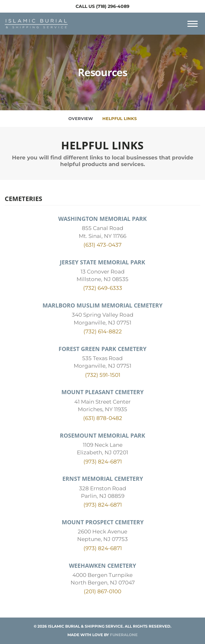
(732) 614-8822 (103, 331)
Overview (81, 118)
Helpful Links (120, 118)
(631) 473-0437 (102, 245)
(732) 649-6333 (103, 288)
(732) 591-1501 (103, 375)
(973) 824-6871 (103, 462)
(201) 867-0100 (102, 591)
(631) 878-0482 (103, 418)
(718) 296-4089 (113, 6)
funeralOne (124, 635)
